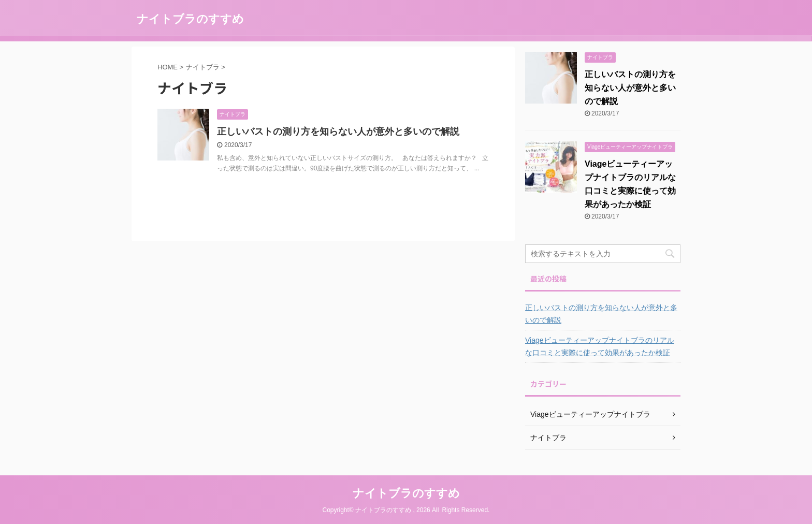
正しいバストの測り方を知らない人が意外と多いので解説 (338, 132)
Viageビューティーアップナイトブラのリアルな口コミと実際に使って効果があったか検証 (600, 346)
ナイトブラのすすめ (190, 19)
